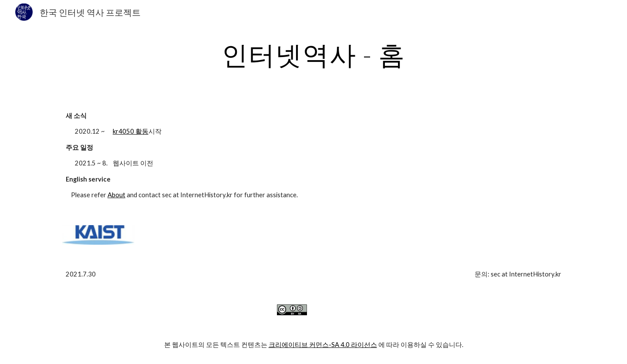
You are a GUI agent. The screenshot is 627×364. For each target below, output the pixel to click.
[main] (313, 54)
